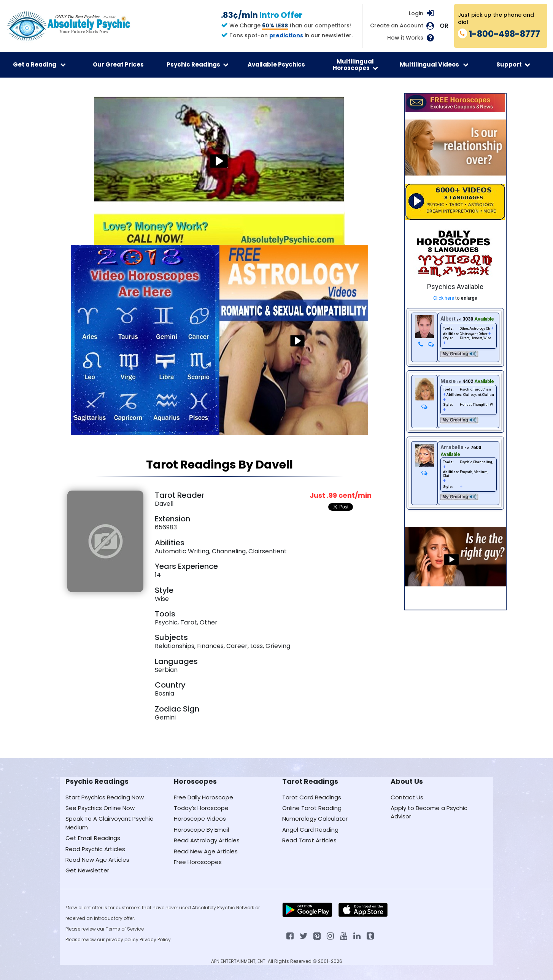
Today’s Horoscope (201, 808)
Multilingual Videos (434, 64)
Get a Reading (39, 64)
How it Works (405, 38)
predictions (286, 35)
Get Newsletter (87, 870)
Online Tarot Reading (312, 808)
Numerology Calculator (315, 819)
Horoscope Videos (200, 819)
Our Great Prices (118, 64)
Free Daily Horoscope (203, 797)
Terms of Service (125, 929)
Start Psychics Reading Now (105, 797)
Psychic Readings (198, 64)
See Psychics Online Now (100, 808)
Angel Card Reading (310, 830)
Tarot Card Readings (312, 797)
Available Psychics (276, 64)
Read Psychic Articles (95, 849)
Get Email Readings (93, 838)
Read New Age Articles (97, 860)
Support (513, 64)
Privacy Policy (155, 939)
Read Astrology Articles (207, 840)
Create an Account (397, 26)
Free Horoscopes (198, 862)
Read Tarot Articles (309, 840)
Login (416, 13)
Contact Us (407, 797)
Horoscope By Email (201, 830)
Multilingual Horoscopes (355, 65)
